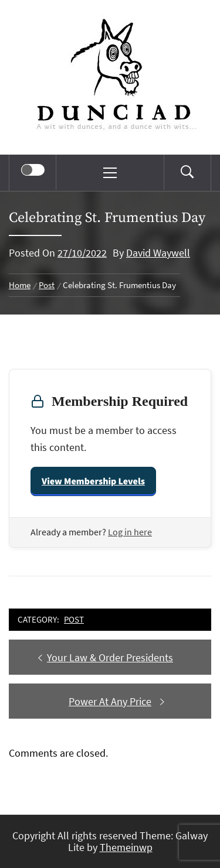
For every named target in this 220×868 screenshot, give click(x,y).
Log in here (130, 532)
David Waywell (158, 253)
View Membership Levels (93, 481)
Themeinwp (126, 847)
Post (74, 619)
